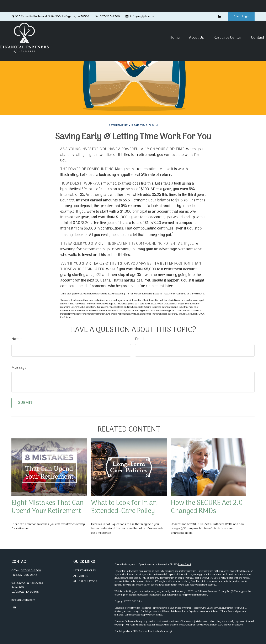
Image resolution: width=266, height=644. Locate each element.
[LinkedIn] (220, 4)
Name (16, 339)
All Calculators (85, 581)
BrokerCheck (185, 565)
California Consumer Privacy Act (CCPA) (218, 591)
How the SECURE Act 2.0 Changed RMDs (207, 507)
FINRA (237, 608)
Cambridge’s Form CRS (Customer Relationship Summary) (143, 631)
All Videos (81, 576)
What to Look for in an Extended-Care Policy (124, 507)
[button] (163, 25)
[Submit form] (25, 403)
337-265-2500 (107, 4)
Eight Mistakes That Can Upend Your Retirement (47, 507)
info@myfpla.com (140, 4)
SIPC (244, 608)
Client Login (241, 4)
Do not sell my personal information (190, 595)
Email (140, 339)
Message (19, 368)
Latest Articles (85, 571)
